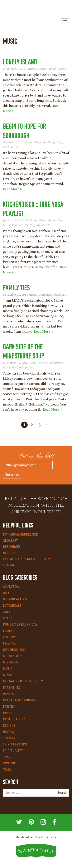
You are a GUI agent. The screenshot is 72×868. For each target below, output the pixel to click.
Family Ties (16, 288)
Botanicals (12, 606)
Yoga (33, 225)
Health (41, 363)
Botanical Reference (20, 535)
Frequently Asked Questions (27, 559)
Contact (10, 565)
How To (9, 644)
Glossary (10, 541)
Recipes (17, 368)
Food (24, 221)
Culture (31, 69)
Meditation (54, 221)
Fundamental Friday (20, 625)
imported (56, 143)
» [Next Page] (47, 425)
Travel (8, 757)
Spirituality (13, 751)
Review (9, 732)
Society (9, 738)
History (42, 69)
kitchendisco (11, 147)
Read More (12, 189)
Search (62, 793)
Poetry (9, 707)
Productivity (20, 225)
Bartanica (36, 10)
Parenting (11, 688)
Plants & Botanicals (19, 700)
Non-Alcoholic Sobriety (23, 681)
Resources (12, 547)
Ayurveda (11, 587)
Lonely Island (20, 62)
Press (7, 713)
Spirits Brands (15, 744)
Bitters (9, 593)
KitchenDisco (32, 143)
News (7, 675)
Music (52, 69)
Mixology (11, 662)
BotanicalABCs (15, 599)
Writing (10, 763)
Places (61, 69)
